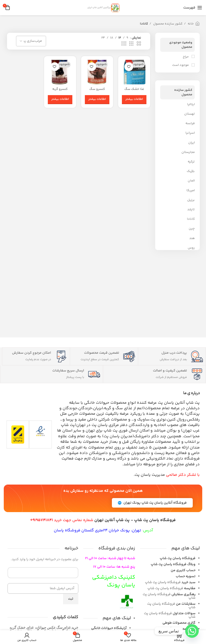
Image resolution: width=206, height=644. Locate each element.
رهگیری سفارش (183, 594)
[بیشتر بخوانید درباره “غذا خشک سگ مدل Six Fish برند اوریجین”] (134, 100)
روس (191, 248)
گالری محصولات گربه (180, 629)
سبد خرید (188, 582)
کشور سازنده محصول (167, 24)
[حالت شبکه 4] (124, 44)
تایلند (191, 209)
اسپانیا (190, 133)
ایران (191, 143)
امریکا (191, 190)
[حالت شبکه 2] (139, 44)
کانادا (191, 219)
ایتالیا (191, 104)
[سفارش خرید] (31, 41)
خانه (190, 24)
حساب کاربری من (183, 570)
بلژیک (191, 171)
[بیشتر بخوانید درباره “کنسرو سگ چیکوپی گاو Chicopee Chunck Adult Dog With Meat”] (97, 100)
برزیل (191, 200)
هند (192, 238)
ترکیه (191, 162)
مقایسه (190, 588)
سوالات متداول (184, 613)
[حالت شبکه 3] (131, 44)
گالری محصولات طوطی (179, 623)
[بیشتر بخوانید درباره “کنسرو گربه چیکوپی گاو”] (60, 100)
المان (191, 181)
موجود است (181, 65)
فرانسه (190, 123)
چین (192, 229)
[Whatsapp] (192, 631)
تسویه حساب (186, 576)
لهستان (189, 114)
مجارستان (188, 152)
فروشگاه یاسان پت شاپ (178, 558)
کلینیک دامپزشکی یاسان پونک (114, 581)
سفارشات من (186, 604)
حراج (186, 57)
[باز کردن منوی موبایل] (193, 8)
